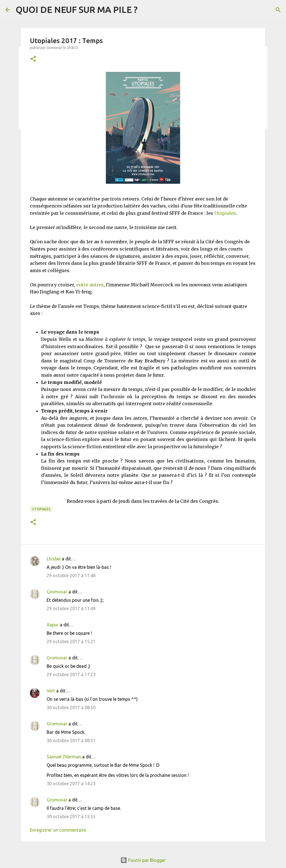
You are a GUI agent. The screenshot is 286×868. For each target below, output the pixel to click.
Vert (51, 691)
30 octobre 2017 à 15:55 (71, 817)
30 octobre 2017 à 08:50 (71, 707)
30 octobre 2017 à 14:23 (71, 784)
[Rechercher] (278, 10)
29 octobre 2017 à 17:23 (71, 674)
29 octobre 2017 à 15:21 (71, 641)
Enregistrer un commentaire (58, 830)
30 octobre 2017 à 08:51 (71, 740)
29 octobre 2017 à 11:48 (71, 575)
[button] (33, 59)
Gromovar (57, 592)
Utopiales (225, 213)
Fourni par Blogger (143, 860)
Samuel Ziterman (64, 757)
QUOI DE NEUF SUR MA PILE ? (77, 10)
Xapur (53, 625)
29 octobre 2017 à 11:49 (71, 608)
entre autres (90, 285)
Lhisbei (54, 559)
